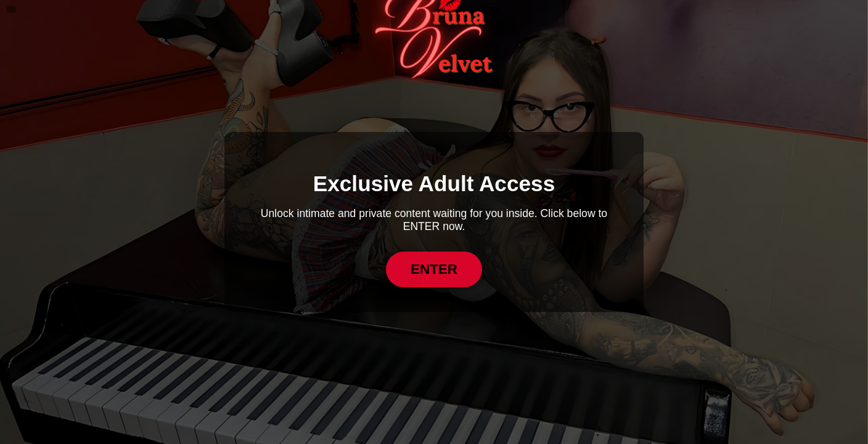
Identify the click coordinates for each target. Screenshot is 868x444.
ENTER (434, 269)
